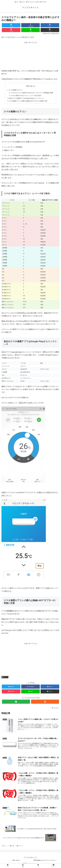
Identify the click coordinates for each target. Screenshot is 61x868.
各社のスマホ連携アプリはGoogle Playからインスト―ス (26, 99)
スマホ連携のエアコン (15, 90)
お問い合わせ (16, 862)
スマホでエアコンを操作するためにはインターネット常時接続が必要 (32, 93)
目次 (28, 86)
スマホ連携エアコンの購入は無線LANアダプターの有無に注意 (28, 102)
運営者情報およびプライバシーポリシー (45, 862)
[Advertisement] (30, 57)
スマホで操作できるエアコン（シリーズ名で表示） (26, 96)
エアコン (5, 678)
